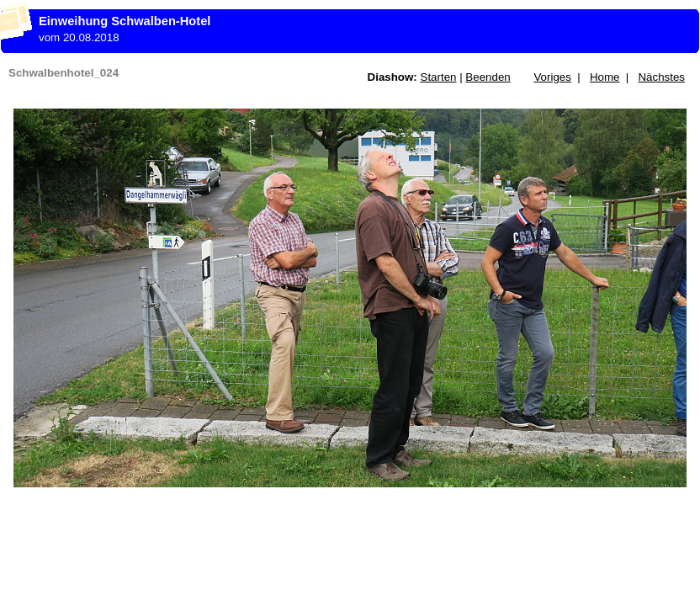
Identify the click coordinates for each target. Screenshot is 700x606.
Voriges (552, 77)
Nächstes (661, 77)
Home (605, 77)
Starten (439, 77)
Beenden (488, 77)
